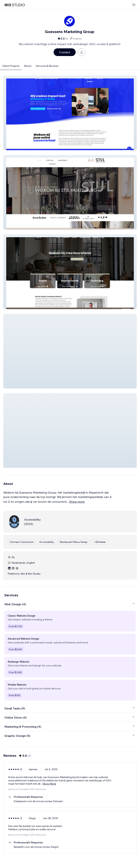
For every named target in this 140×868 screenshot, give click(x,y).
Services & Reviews (47, 66)
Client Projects (11, 66)
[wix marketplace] (15, 5)
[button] (70, 113)
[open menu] (134, 5)
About (28, 66)
